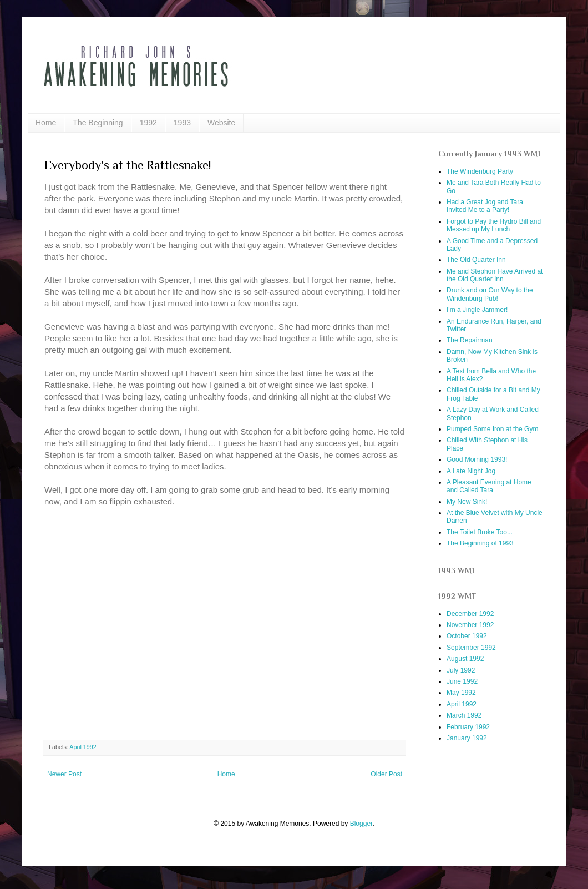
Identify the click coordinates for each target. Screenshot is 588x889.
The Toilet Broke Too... (480, 532)
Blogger (361, 824)
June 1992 (462, 681)
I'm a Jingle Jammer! (477, 310)
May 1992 (461, 693)
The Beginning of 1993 (480, 543)
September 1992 (471, 648)
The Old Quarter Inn (476, 260)
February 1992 (468, 727)
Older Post (386, 774)
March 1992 (464, 715)
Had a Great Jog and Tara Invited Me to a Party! (485, 206)
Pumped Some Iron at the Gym (492, 429)
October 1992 (467, 636)
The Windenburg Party (480, 171)
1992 (148, 123)
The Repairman (470, 340)
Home (46, 123)
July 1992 (461, 670)
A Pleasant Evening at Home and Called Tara (489, 486)
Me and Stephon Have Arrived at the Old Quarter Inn (495, 275)
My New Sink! (467, 502)
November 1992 (470, 625)
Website (221, 123)
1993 (182, 123)
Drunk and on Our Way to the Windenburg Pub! (490, 294)
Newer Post (64, 774)
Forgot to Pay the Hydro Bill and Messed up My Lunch (494, 225)
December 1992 (470, 614)
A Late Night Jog (471, 471)
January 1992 (467, 738)
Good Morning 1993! (477, 459)
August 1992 (465, 659)
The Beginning (98, 123)
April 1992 (83, 747)
